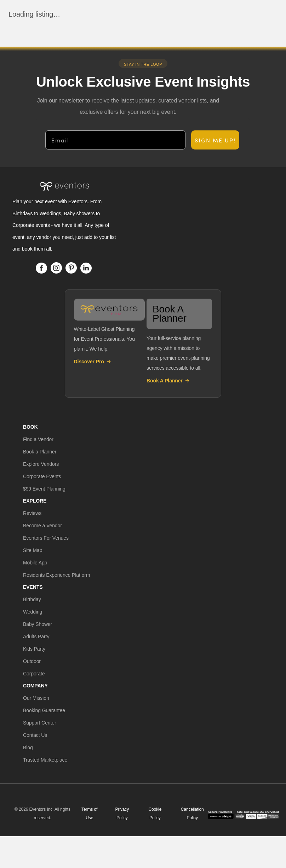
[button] (38, 439)
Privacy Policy (122, 814)
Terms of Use (89, 814)
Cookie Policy (155, 814)
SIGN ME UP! (215, 140)
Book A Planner (168, 381)
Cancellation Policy (192, 814)
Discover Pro (93, 362)
